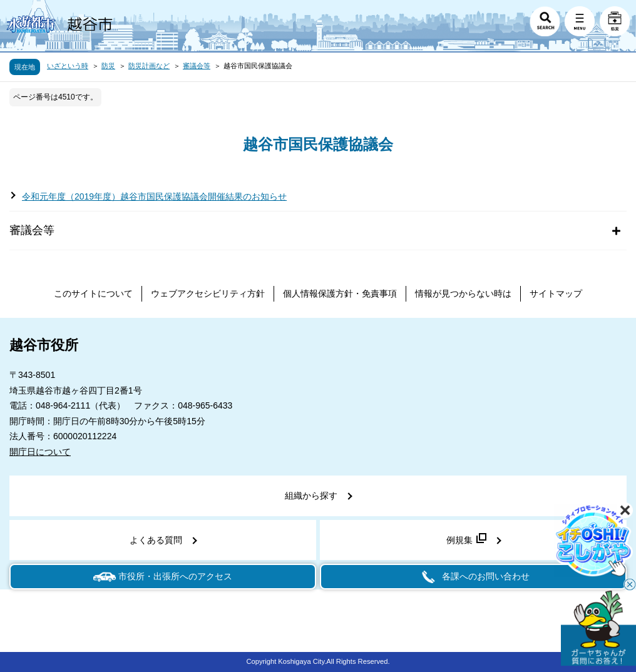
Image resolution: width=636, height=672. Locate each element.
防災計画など (149, 66)
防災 (108, 66)
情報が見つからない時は (463, 293)
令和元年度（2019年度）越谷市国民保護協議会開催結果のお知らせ (154, 196)
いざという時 (68, 66)
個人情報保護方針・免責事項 (340, 293)
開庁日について (40, 452)
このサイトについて (93, 293)
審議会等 (197, 66)
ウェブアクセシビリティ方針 (208, 293)
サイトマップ (556, 293)
